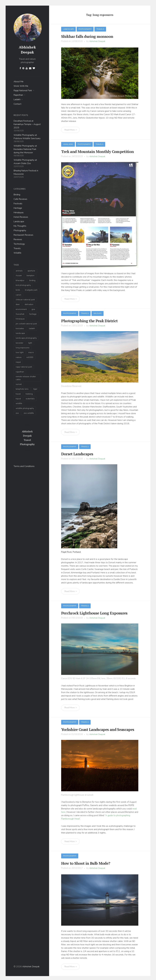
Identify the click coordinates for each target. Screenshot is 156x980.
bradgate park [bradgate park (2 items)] (31, 290)
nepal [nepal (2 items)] (18, 362)
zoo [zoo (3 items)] (17, 413)
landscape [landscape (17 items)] (20, 333)
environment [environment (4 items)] (21, 309)
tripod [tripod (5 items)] (18, 399)
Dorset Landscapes (76, 453)
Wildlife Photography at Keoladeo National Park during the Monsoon (25, 149)
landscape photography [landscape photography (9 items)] (26, 338)
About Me (19, 82)
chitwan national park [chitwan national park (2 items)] (25, 300)
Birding (17, 195)
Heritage (18, 208)
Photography (20, 230)
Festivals (18, 204)
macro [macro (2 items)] (31, 352)
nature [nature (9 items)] (19, 357)
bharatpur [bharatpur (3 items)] (20, 280)
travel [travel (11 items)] (18, 394)
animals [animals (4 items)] (19, 271)
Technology (19, 244)
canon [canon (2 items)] (18, 295)
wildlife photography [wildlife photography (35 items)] (25, 408)
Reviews (18, 239)
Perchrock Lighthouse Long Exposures (91, 612)
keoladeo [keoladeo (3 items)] (20, 328)
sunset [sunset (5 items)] (19, 384)
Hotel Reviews (21, 217)
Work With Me (21, 86)
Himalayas (19, 213)
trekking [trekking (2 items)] (29, 394)
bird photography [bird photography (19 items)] (23, 285)
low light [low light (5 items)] (20, 352)
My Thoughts (20, 226)
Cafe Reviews (20, 199)
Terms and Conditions (24, 466)
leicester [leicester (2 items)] (19, 343)
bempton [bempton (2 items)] (31, 276)
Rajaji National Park (23, 91)
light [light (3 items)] (30, 343)
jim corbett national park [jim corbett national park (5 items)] (26, 324)
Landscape (19, 221)
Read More (71, 129)
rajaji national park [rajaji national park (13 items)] (24, 367)
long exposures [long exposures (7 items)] (23, 348)
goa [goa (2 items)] (33, 309)
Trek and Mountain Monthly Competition (94, 151)
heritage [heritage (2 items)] (33, 314)
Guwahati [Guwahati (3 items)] (20, 314)
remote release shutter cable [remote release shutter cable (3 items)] (26, 378)
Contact (17, 104)
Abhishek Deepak (27, 50)
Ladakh (17, 99)
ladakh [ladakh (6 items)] (32, 328)
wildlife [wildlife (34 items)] (19, 403)
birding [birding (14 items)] (32, 280)
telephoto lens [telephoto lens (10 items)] (22, 389)
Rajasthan (18, 95)
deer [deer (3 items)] (18, 304)
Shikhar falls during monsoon (85, 36)
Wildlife (17, 253)
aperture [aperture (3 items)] (31, 271)
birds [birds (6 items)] (18, 290)
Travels (17, 248)
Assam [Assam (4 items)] (19, 276)
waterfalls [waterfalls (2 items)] (30, 399)
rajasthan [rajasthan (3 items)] (20, 372)
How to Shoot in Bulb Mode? (83, 861)
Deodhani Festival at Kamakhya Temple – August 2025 (27, 124)
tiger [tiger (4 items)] (35, 389)
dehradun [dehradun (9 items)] (29, 304)
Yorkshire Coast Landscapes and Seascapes (95, 728)
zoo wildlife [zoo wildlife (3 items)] (29, 413)
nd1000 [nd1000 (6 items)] (30, 357)
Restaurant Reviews (23, 235)
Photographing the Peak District (87, 320)
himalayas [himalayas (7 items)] (20, 319)
